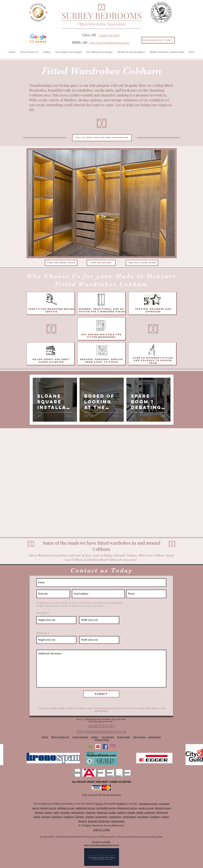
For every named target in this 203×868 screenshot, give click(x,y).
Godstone (57, 817)
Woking (82, 821)
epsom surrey (48, 808)
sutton (113, 813)
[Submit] (101, 694)
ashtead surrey (66, 808)
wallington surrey (85, 808)
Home (45, 737)
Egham (165, 817)
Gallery (95, 737)
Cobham (155, 817)
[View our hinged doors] (61, 263)
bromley (65, 813)
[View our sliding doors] (142, 263)
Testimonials (124, 737)
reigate (131, 813)
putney (48, 813)
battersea (102, 813)
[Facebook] (105, 747)
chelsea (90, 817)
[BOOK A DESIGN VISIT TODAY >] (158, 40)
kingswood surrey (127, 808)
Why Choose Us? (60, 737)
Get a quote (139, 737)
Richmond (162, 813)
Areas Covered (80, 737)
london (121, 804)
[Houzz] (90, 747)
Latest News (154, 737)
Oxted (37, 817)
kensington (101, 817)
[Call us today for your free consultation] (102, 138)
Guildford (69, 817)
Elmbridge (104, 821)
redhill (140, 813)
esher (56, 813)
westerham (115, 817)
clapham (91, 813)
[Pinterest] (98, 747)
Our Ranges (108, 737)
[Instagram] (113, 747)
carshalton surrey (106, 808)
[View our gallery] (101, 263)
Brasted (92, 821)
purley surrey (146, 808)
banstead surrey (148, 804)
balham (122, 813)
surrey (99, 804)
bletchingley (118, 821)
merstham (143, 817)
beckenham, (78, 813)
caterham (150, 813)
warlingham (129, 817)
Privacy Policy (102, 740)
